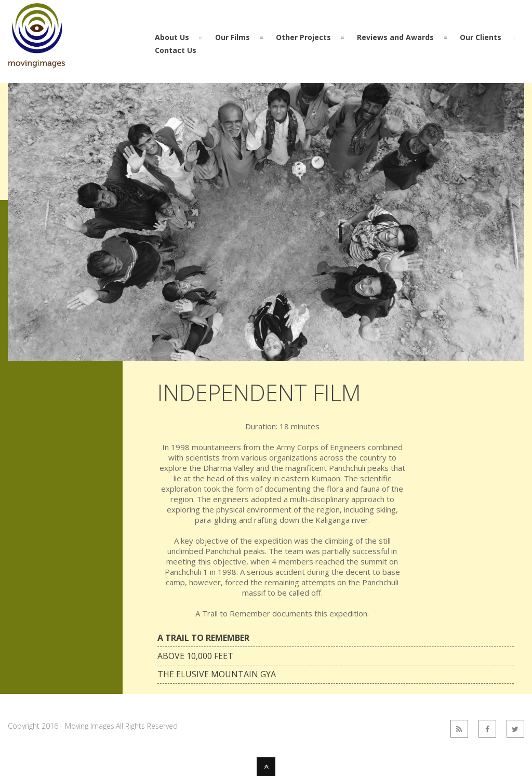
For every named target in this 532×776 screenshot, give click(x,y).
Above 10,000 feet (195, 656)
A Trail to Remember (203, 638)
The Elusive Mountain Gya (217, 674)
